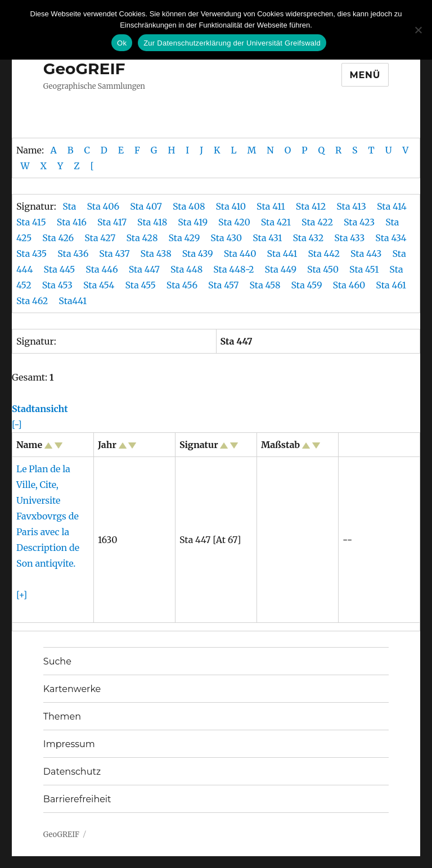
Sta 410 (231, 206)
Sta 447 (145, 269)
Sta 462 (33, 301)
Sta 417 (112, 222)
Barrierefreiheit (77, 799)
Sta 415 (31, 222)
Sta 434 (392, 238)
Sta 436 (74, 254)
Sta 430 (226, 238)
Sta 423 (359, 222)
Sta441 (74, 301)
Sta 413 (351, 206)
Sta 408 (189, 206)
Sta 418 (152, 222)
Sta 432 (308, 238)
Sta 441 (283, 254)
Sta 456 (183, 285)
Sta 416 (72, 222)
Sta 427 (100, 238)
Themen (62, 716)
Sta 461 (392, 285)
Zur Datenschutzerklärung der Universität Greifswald (232, 43)
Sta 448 (188, 269)
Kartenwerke (72, 689)
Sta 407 (146, 206)
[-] (17, 424)
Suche (57, 661)
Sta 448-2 (233, 269)
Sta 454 (100, 285)
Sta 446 (103, 269)
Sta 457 (224, 285)
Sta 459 (308, 285)
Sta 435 (33, 254)
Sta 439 (199, 254)
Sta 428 (142, 238)
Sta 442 (325, 254)
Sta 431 (267, 238)
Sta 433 (350, 238)
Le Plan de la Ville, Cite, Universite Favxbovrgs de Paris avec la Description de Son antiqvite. (48, 516)
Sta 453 (58, 285)
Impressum (69, 744)
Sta (70, 206)
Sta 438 (157, 254)
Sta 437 (115, 254)
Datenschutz (72, 772)
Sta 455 (141, 285)
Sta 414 (392, 206)
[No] (418, 30)
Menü (365, 75)
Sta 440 (241, 254)
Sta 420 (234, 222)
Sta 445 (61, 269)
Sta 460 (350, 285)
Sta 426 (58, 238)
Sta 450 (324, 269)
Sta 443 (367, 254)
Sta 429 (184, 238)
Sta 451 (365, 269)
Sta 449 (282, 269)
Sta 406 (103, 206)
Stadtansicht (40, 409)
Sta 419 (193, 222)
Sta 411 (271, 206)
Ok (122, 43)
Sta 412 (311, 206)
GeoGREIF (84, 69)
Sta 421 (276, 222)
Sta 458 (266, 285)
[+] (22, 595)
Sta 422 (317, 222)
